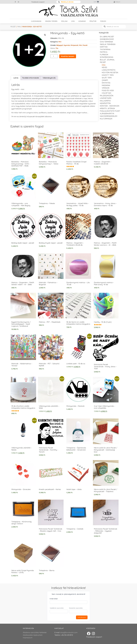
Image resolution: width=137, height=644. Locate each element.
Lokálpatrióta (109, 70)
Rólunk (64, 21)
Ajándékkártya (107, 114)
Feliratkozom (82, 617)
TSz (57, 48)
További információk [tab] (31, 78)
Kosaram (82, 21)
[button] (45, 35)
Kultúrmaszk (106, 119)
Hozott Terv (108, 75)
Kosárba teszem (68, 56)
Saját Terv (107, 78)
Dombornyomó (107, 39)
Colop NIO (106, 93)
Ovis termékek (106, 42)
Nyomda (67, 45)
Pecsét (13, 27)
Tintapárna (105, 49)
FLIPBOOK (104, 55)
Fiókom (103, 21)
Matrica (104, 52)
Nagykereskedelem (109, 116)
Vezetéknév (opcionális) (57, 608)
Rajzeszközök (107, 96)
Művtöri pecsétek (110, 73)
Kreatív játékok (107, 108)
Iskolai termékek (108, 44)
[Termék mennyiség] (54, 56)
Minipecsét (74, 45)
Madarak (106, 85)
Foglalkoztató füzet (110, 111)
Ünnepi (105, 80)
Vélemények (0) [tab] (49, 78)
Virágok (106, 88)
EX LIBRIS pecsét (107, 37)
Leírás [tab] (16, 78)
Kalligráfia (105, 101)
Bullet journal (107, 60)
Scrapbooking (107, 57)
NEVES (104, 67)
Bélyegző (60, 45)
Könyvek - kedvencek (110, 106)
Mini (19, 27)
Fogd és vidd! (108, 90)
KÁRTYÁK (104, 47)
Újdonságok (36, 21)
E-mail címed (54, 599)
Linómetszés (106, 98)
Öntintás (106, 83)
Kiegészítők (105, 103)
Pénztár (93, 21)
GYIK (73, 21)
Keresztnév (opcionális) (76, 608)
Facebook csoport (38, 2)
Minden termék (51, 21)
